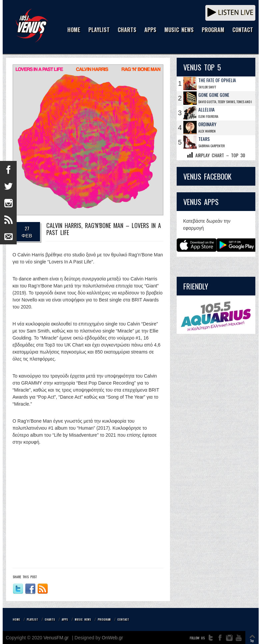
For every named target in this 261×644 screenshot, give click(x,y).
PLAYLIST (99, 30)
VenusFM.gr (56, 638)
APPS (150, 30)
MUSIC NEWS (179, 30)
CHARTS (127, 30)
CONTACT (243, 30)
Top (252, 640)
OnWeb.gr (112, 638)
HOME (74, 30)
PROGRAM (213, 30)
